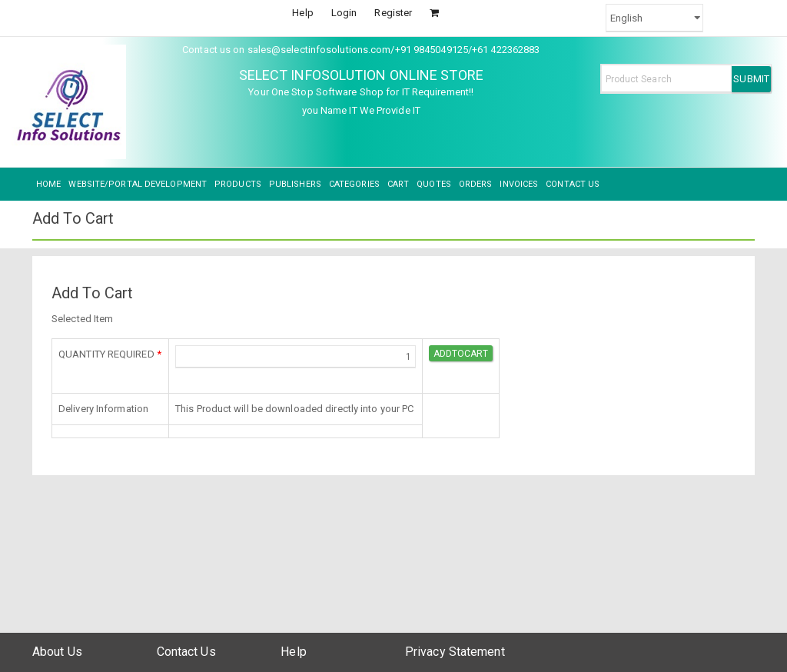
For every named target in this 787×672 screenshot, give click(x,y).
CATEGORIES (354, 184)
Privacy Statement (455, 652)
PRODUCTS (238, 184)
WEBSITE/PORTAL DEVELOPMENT (138, 184)
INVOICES (519, 184)
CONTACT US (573, 184)
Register (393, 13)
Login (344, 13)
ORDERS (476, 184)
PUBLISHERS (295, 184)
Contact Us (186, 652)
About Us (57, 652)
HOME (48, 184)
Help (302, 13)
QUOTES (434, 184)
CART (398, 184)
